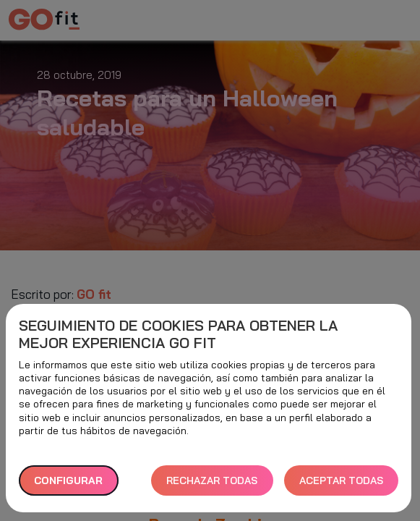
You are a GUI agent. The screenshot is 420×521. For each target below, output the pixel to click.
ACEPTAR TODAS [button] (341, 480)
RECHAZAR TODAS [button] (212, 480)
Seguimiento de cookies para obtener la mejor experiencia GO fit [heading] (178, 334)
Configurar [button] (68, 480)
